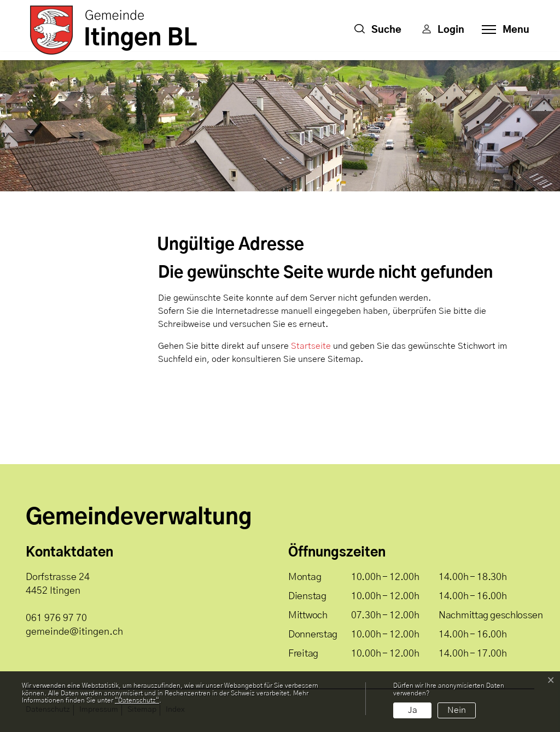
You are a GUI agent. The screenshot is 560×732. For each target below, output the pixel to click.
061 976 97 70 (56, 618)
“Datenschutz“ (137, 700)
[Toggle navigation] (502, 30)
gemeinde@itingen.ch (74, 632)
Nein (457, 710)
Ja (413, 710)
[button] (378, 30)
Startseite (311, 346)
